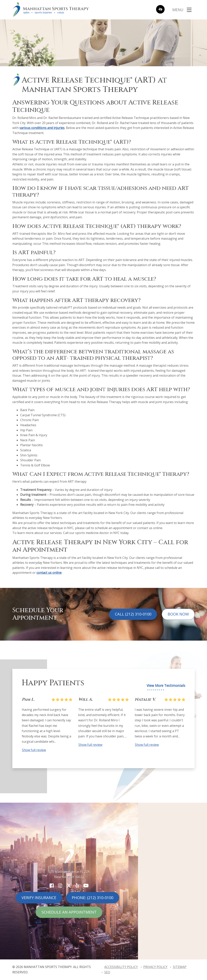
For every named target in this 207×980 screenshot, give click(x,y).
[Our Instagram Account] (60, 885)
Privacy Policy (155, 967)
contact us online (49, 573)
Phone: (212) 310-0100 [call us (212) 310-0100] (93, 898)
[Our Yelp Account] (77, 885)
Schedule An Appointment (69, 912)
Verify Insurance (39, 898)
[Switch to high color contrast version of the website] (160, 10)
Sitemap (180, 967)
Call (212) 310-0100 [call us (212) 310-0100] (133, 614)
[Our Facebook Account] (52, 885)
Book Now (178, 614)
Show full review (34, 750)
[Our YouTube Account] (86, 885)
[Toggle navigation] (182, 10)
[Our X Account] (69, 885)
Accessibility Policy (121, 967)
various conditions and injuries (42, 128)
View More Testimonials (166, 686)
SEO (107, 972)
